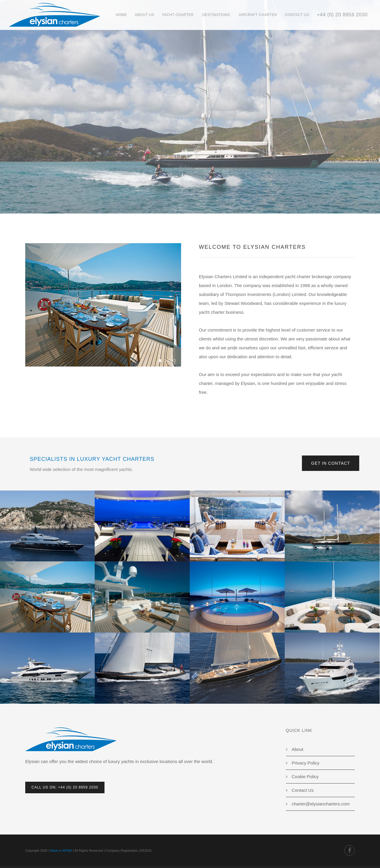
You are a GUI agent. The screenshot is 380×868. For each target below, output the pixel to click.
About (298, 749)
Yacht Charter (178, 15)
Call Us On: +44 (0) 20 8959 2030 (65, 787)
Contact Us (297, 15)
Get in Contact (331, 463)
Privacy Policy (306, 763)
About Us (144, 15)
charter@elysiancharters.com (321, 804)
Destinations (216, 15)
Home (121, 15)
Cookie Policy (305, 777)
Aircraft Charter (258, 15)
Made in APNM (61, 851)
